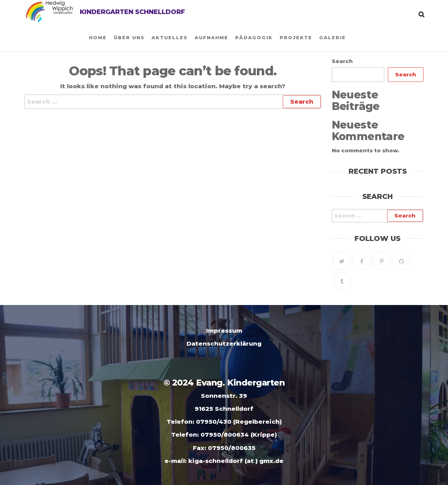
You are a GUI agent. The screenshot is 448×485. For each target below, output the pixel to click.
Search (342, 61)
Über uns (129, 37)
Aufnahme (211, 37)
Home (98, 37)
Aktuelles (170, 37)
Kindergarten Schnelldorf (132, 12)
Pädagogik (254, 37)
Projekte (296, 37)
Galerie (332, 37)
